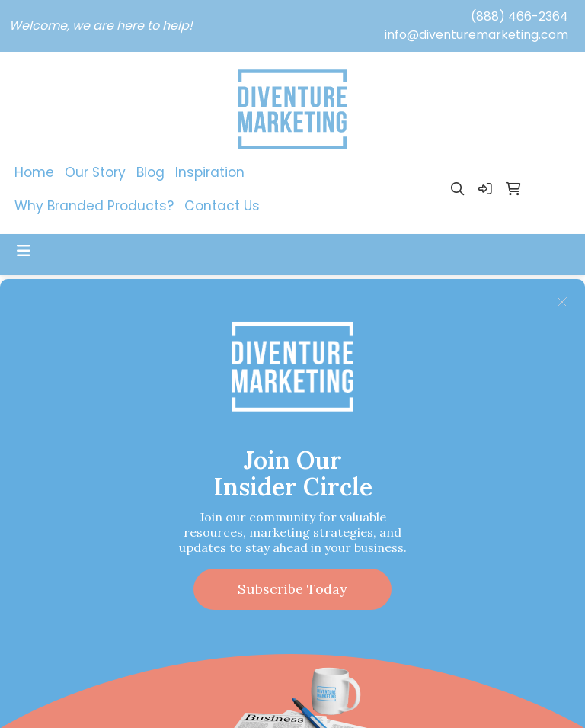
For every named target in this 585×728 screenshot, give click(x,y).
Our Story (95, 172)
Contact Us (222, 206)
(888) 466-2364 (519, 16)
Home (34, 172)
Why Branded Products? (94, 206)
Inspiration (210, 172)
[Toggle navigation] (24, 251)
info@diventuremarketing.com (476, 35)
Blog (150, 172)
